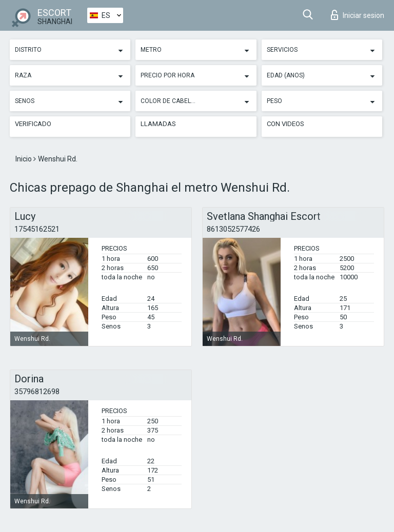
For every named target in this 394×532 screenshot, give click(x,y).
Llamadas (158, 124)
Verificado (33, 124)
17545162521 (37, 229)
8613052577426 (233, 229)
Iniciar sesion (358, 15)
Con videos (285, 124)
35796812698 (37, 392)
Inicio (24, 159)
